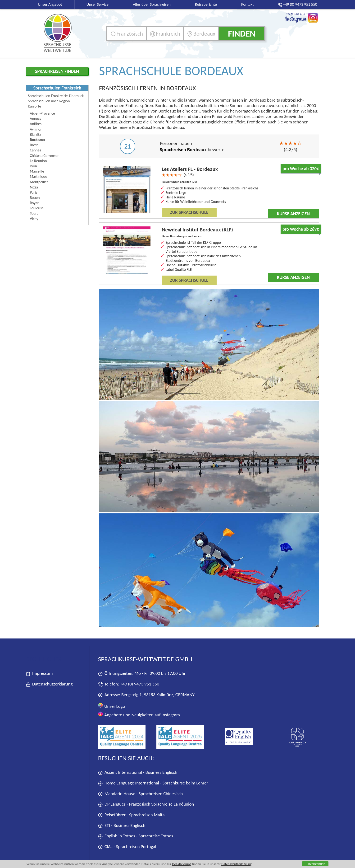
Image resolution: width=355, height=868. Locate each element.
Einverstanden (315, 864)
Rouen (35, 198)
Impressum (39, 673)
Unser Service (98, 4)
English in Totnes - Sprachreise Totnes (136, 836)
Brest (34, 145)
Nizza (34, 187)
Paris (34, 192)
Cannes (35, 150)
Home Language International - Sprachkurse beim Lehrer (153, 783)
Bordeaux (37, 140)
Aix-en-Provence (42, 113)
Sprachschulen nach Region (49, 101)
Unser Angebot (50, 4)
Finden (242, 34)
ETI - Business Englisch (122, 826)
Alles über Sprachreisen (152, 4)
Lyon (33, 166)
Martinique (39, 176)
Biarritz (35, 134)
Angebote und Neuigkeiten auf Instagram (139, 715)
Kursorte (34, 106)
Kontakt (248, 4)
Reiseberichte (206, 4)
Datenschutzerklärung (237, 864)
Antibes (36, 124)
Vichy (34, 219)
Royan (35, 203)
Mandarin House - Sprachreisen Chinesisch (140, 794)
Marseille (37, 171)
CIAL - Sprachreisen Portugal (127, 847)
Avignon (36, 129)
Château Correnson (45, 156)
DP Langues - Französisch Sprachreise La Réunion (146, 804)
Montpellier (39, 182)
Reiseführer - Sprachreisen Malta (131, 815)
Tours (34, 213)
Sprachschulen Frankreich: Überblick (56, 96)
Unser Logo (112, 706)
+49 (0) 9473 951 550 (140, 684)
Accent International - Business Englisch (138, 772)
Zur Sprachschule (189, 212)
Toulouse (37, 208)
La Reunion (38, 161)
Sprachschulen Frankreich (57, 88)
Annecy (36, 119)
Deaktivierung (182, 864)
